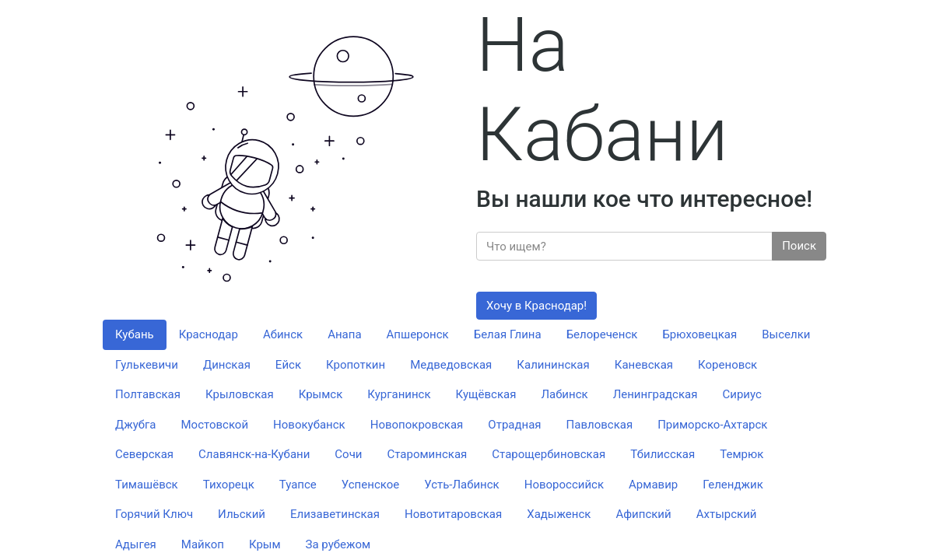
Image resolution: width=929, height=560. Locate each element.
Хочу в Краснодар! (536, 306)
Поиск (799, 246)
